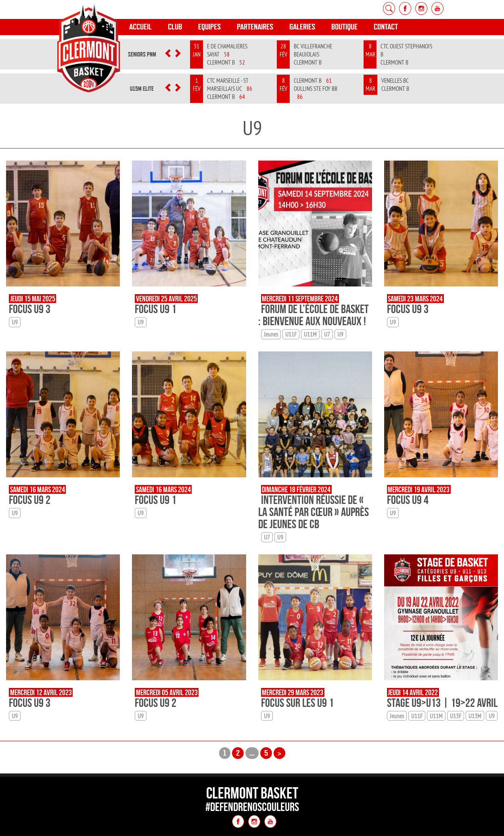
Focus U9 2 (30, 500)
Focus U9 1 (156, 309)
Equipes (209, 27)
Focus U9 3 (30, 309)
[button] (168, 54)
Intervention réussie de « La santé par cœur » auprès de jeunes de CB (314, 512)
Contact (386, 27)
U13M (475, 716)
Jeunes (271, 334)
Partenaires (255, 27)
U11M (310, 334)
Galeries (302, 27)
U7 (327, 334)
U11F (291, 334)
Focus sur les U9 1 (297, 703)
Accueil (140, 27)
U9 (15, 322)
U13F (456, 716)
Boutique (344, 27)
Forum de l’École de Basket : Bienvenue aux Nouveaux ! (314, 315)
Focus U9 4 (408, 500)
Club (175, 27)
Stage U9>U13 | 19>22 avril (442, 703)
